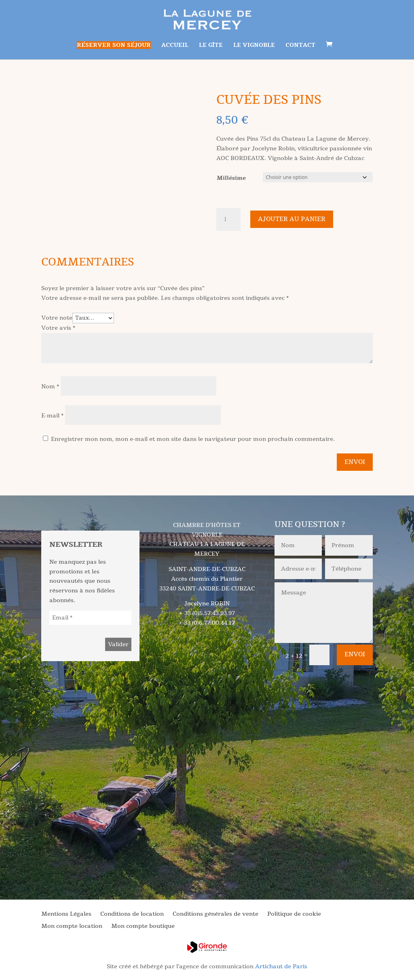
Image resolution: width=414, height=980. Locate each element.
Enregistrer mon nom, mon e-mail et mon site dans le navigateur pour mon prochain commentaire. (193, 439)
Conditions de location (132, 915)
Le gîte (211, 46)
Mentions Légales (66, 915)
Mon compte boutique (143, 927)
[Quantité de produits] (228, 219)
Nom (50, 387)
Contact (300, 46)
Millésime (231, 178)
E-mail (52, 416)
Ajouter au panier (292, 219)
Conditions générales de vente (215, 915)
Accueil (175, 46)
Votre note (57, 318)
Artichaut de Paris (281, 966)
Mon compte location (72, 927)
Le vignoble (254, 46)
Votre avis (58, 328)
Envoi (355, 462)
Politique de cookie (294, 915)
